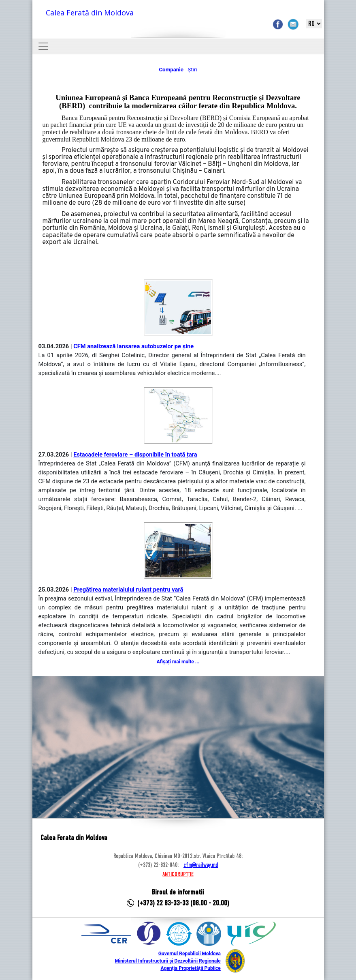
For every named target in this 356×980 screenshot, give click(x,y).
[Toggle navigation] (43, 46)
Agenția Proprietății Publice (190, 968)
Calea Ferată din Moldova (90, 13)
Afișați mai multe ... (178, 662)
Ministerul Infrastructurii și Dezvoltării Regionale (167, 961)
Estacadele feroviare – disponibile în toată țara (135, 455)
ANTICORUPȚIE (178, 875)
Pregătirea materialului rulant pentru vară (128, 590)
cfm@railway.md (201, 865)
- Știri (178, 70)
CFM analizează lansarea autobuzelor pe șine (133, 346)
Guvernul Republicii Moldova (190, 954)
